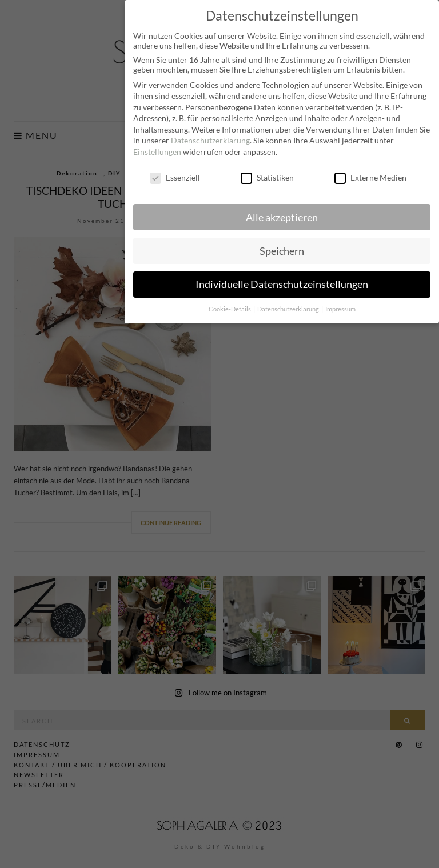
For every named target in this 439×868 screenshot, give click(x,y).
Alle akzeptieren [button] (282, 212)
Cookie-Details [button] (230, 304)
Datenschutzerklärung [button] (289, 304)
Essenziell (175, 172)
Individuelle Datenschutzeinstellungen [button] (282, 279)
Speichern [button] (282, 245)
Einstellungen (157, 147)
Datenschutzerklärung (210, 135)
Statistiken (267, 172)
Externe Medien (370, 172)
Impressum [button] (340, 304)
